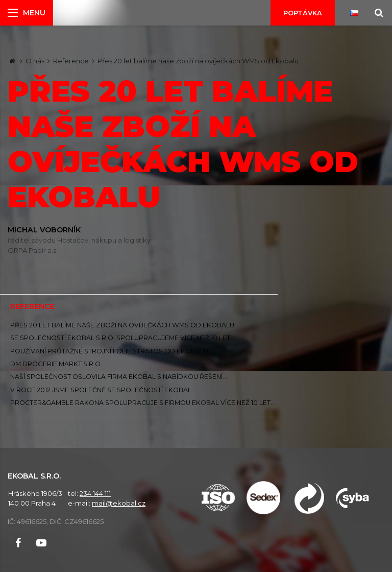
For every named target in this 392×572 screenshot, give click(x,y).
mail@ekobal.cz (119, 503)
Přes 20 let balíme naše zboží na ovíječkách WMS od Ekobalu (198, 61)
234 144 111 (95, 493)
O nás (35, 61)
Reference (71, 61)
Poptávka (303, 13)
